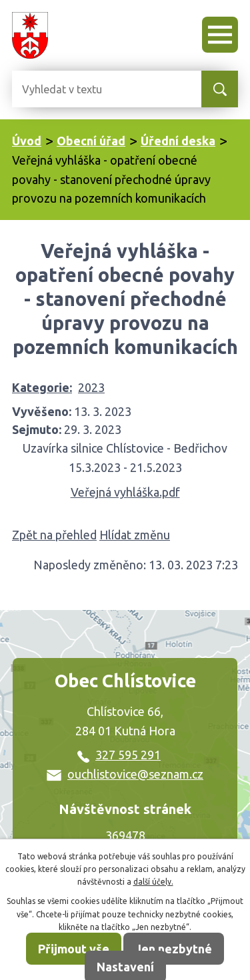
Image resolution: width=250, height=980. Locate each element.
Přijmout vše (74, 949)
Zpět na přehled (54, 535)
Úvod (27, 141)
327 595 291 (119, 755)
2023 (91, 387)
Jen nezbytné (174, 949)
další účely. (153, 882)
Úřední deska (178, 141)
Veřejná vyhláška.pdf (125, 492)
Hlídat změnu (135, 535)
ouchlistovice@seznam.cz (125, 774)
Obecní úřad (91, 141)
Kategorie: (42, 387)
